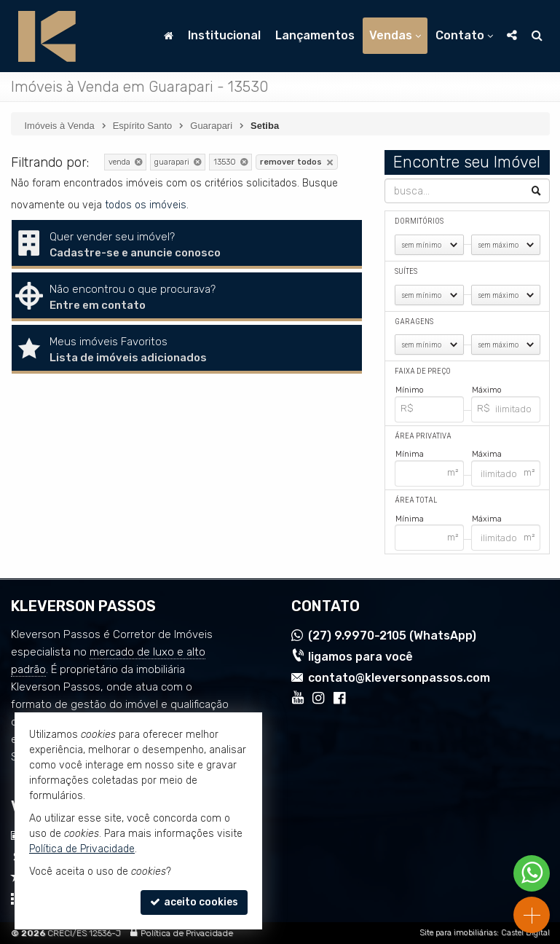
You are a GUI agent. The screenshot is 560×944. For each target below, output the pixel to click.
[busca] (537, 36)
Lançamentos (315, 35)
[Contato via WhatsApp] (532, 873)
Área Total (416, 500)
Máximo (487, 390)
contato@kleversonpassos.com (399, 678)
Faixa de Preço (423, 371)
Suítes (406, 271)
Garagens (414, 322)
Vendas (395, 35)
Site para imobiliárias (458, 933)
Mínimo (410, 390)
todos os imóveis (146, 205)
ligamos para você (360, 657)
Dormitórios (419, 221)
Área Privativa (423, 436)
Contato (464, 35)
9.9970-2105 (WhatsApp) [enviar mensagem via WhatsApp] (392, 636)
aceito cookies (194, 902)
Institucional (224, 35)
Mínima (410, 454)
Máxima (487, 454)
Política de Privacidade (187, 933)
